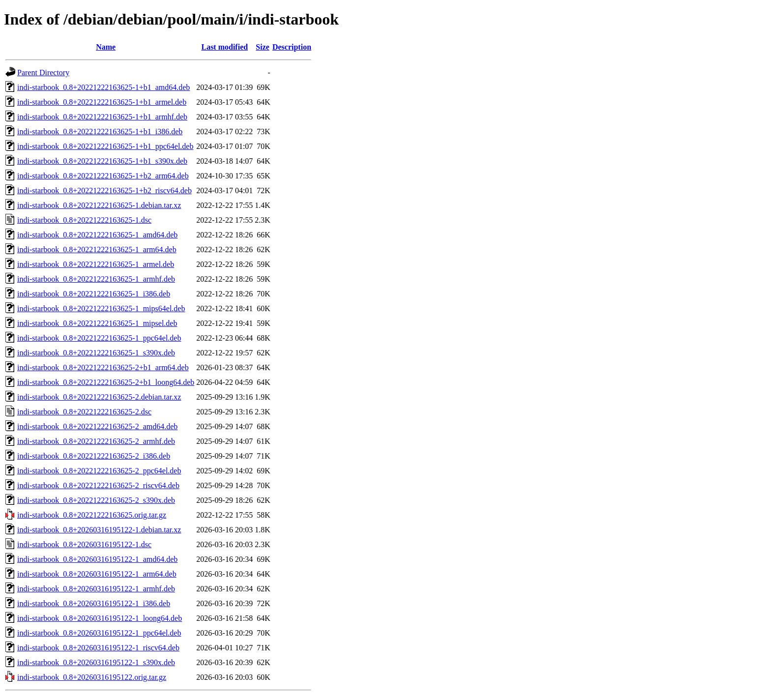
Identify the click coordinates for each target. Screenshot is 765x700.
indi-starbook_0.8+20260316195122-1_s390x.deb (96, 662)
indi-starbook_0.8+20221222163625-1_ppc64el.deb (99, 338)
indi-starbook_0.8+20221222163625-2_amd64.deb (97, 426)
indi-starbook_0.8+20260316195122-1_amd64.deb (97, 559)
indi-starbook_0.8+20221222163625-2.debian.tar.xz (99, 397)
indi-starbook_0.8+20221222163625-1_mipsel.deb (97, 323)
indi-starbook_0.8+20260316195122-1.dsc (84, 544)
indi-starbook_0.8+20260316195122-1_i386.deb (94, 603)
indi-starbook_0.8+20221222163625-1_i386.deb (94, 294)
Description (292, 47)
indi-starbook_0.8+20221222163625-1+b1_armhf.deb (102, 117)
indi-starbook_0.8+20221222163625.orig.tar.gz (92, 515)
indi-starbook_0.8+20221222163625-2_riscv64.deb (98, 485)
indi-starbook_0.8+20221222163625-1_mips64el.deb (101, 308)
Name (106, 47)
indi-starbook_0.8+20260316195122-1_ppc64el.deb (99, 633)
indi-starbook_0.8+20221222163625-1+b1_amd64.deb (103, 87)
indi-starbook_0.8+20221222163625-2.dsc (84, 412)
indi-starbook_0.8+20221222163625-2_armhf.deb (96, 441)
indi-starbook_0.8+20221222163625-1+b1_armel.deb (102, 102)
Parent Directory (43, 73)
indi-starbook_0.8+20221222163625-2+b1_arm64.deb (103, 367)
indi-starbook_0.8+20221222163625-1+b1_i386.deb (100, 131)
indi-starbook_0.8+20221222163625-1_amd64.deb (97, 235)
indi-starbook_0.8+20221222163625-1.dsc (84, 220)
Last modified (224, 47)
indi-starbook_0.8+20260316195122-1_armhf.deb (96, 589)
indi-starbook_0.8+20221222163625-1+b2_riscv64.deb (104, 190)
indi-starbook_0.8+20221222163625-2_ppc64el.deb (99, 471)
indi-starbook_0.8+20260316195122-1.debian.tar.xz (99, 530)
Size (263, 47)
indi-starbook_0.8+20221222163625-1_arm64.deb (97, 249)
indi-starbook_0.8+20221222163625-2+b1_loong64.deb (106, 382)
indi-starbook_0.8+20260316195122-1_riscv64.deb (98, 648)
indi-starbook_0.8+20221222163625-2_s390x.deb (96, 500)
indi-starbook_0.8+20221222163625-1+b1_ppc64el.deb (105, 146)
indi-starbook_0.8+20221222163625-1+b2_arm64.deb (103, 176)
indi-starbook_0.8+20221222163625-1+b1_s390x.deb (102, 161)
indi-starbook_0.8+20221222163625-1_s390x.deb (96, 353)
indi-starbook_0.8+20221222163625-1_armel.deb (96, 264)
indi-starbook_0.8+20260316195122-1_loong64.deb (100, 618)
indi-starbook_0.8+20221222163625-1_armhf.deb (96, 279)
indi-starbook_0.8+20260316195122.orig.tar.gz (92, 677)
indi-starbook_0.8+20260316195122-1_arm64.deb (97, 574)
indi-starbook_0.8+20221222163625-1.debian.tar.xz (99, 205)
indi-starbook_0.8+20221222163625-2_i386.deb (94, 456)
